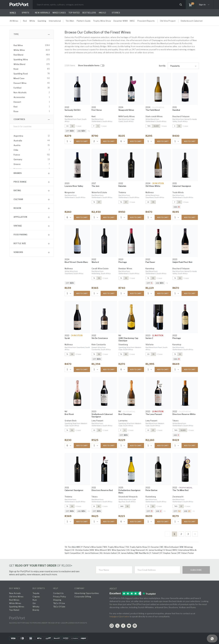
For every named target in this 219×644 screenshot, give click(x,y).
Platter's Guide (84, 21)
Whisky (36, 607)
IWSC (132, 21)
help (56, 588)
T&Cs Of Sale (59, 607)
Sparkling (42, 21)
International (55, 21)
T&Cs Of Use (59, 603)
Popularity (175, 66)
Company (79, 588)
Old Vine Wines (16, 597)
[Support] (212, 639)
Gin (34, 603)
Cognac (36, 597)
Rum (35, 600)
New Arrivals (15, 593)
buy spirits (39, 588)
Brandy (36, 610)
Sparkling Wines (17, 607)
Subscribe (196, 570)
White (32, 21)
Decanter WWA (121, 21)
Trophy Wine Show (102, 21)
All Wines (14, 21)
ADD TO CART (82, 141)
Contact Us (58, 593)
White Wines (15, 603)
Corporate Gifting (83, 597)
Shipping (57, 600)
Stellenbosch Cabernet (192, 21)
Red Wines (14, 600)
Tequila (36, 593)
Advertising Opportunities (87, 593)
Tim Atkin (70, 21)
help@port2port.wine (119, 616)
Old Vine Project (168, 21)
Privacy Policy (60, 597)
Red (25, 21)
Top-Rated (14, 610)
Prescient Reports (146, 21)
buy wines (15, 588)
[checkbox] (102, 66)
